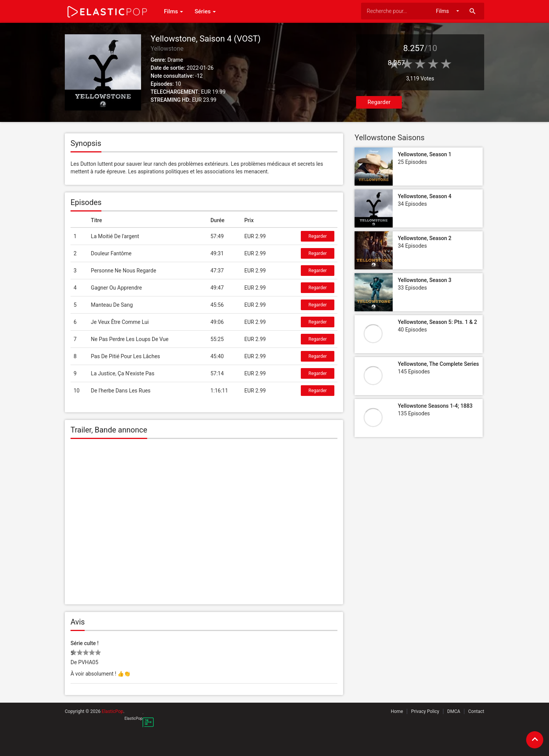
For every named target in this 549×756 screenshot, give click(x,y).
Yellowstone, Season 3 (425, 280)
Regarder (379, 102)
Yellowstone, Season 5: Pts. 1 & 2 (437, 322)
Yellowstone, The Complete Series (438, 364)
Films (173, 11)
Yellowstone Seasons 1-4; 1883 (435, 406)
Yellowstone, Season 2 (425, 238)
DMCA (454, 711)
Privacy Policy (425, 711)
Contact (476, 711)
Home (397, 711)
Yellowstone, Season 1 (425, 154)
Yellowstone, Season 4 (425, 196)
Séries (205, 11)
